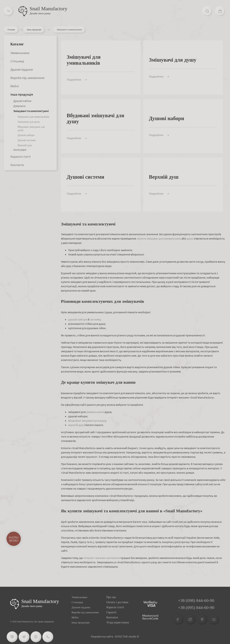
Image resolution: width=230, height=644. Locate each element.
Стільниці (17, 61)
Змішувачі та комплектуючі (31, 111)
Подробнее (77, 79)
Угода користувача (118, 622)
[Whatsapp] (36, 637)
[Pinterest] (202, 619)
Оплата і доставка (117, 602)
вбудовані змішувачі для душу (87, 421)
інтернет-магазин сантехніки (102, 558)
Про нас (111, 597)
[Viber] (12, 637)
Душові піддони (22, 69)
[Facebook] (178, 619)
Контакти (17, 165)
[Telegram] (24, 637)
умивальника (95, 412)
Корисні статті (20, 157)
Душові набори (26, 135)
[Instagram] (190, 619)
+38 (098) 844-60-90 (196, 600)
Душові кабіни (22, 101)
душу (190, 238)
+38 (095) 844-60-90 (196, 608)
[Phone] (48, 637)
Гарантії (111, 612)
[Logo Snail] (15, 604)
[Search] (207, 11)
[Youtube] (214, 619)
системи (95, 319)
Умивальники (20, 53)
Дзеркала (19, 106)
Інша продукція (36, 30)
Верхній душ (25, 145)
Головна (11, 30)
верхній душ (76, 425)
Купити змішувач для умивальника (159, 238)
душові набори (78, 319)
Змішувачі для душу (29, 122)
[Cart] (220, 11)
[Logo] (23, 11)
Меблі (15, 86)
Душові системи (27, 140)
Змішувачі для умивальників (33, 117)
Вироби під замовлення (27, 78)
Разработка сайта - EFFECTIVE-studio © (115, 636)
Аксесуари (20, 150)
